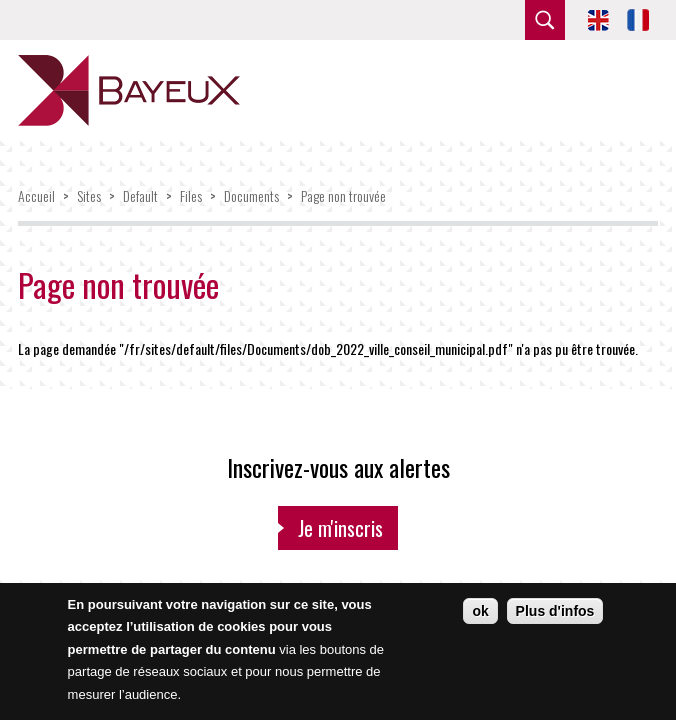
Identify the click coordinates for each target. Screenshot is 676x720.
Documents (251, 195)
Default (140, 195)
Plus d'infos (555, 611)
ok (480, 611)
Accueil (36, 195)
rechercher (545, 20)
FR (638, 20)
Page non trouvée (343, 195)
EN (598, 20)
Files (191, 195)
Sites (89, 195)
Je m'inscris (340, 528)
